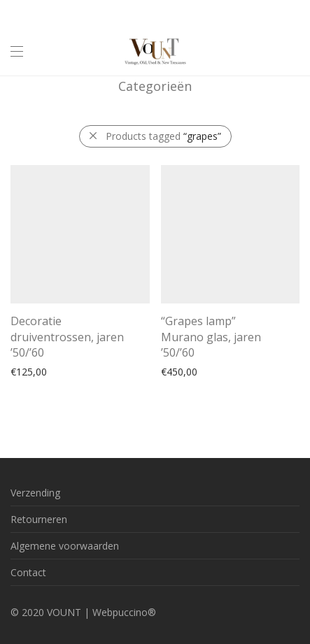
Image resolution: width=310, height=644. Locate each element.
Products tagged (163, 136)
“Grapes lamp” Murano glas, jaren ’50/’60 (211, 337)
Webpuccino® (124, 612)
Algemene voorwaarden (65, 546)
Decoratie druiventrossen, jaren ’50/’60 (67, 337)
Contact (28, 572)
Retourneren (39, 519)
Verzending (35, 493)
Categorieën (155, 86)
